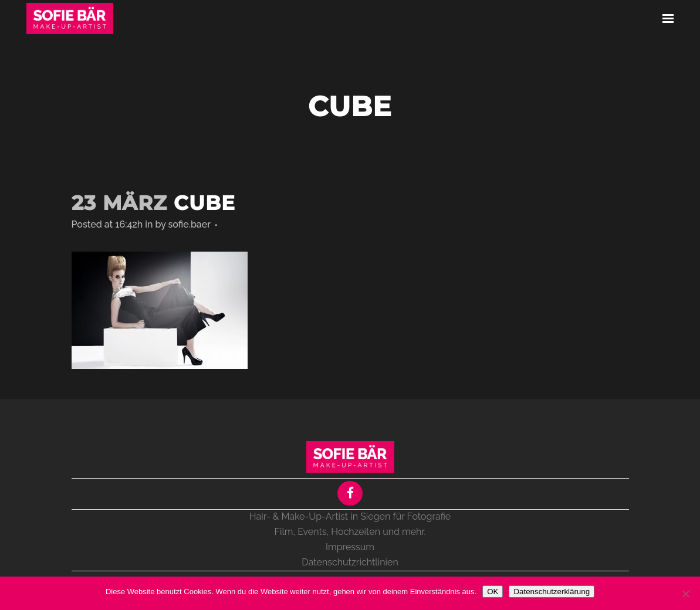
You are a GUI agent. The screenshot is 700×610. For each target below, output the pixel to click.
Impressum (350, 547)
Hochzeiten (356, 532)
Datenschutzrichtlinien (350, 562)
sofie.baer (190, 224)
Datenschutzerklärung (552, 592)
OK (493, 592)
